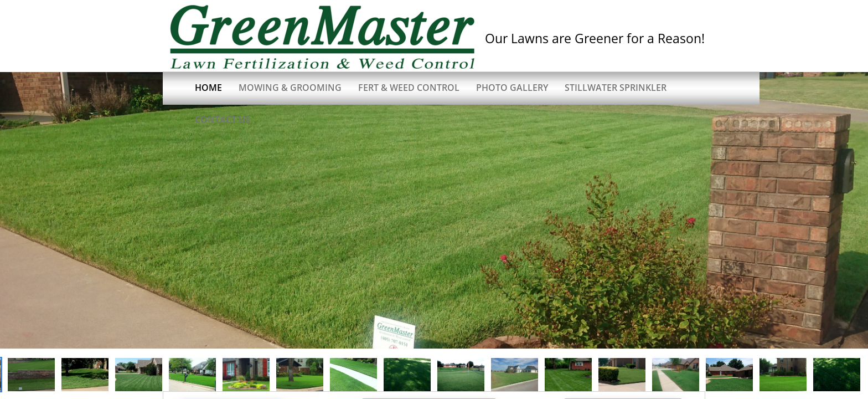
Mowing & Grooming (290, 88)
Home (208, 88)
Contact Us (223, 120)
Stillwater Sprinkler (616, 88)
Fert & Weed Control (409, 88)
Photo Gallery (512, 88)
